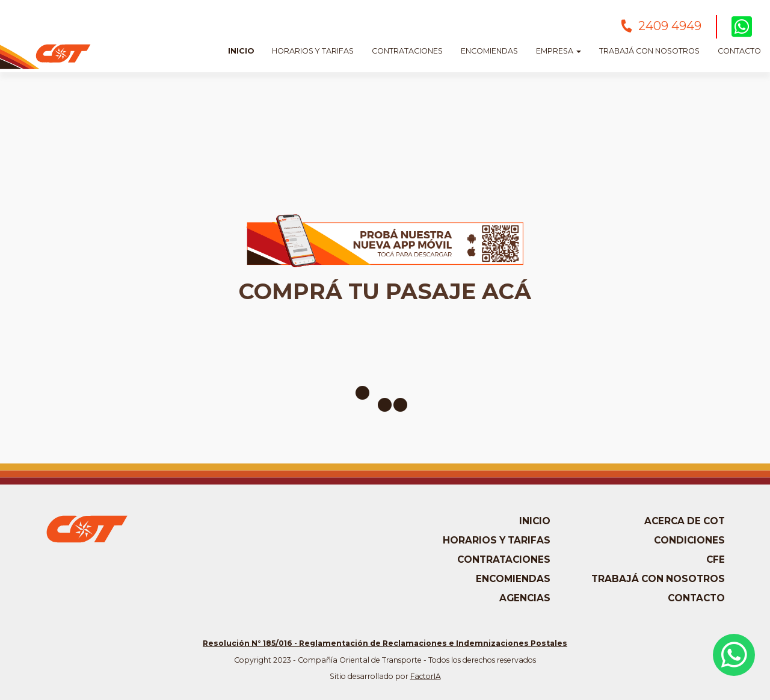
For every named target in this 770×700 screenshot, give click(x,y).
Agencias (525, 598)
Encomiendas (489, 51)
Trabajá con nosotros (649, 51)
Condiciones (689, 540)
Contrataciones (407, 51)
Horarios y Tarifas (313, 51)
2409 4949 (670, 26)
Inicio (241, 51)
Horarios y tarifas (497, 540)
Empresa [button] (559, 51)
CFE (716, 559)
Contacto (739, 51)
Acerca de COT (685, 521)
